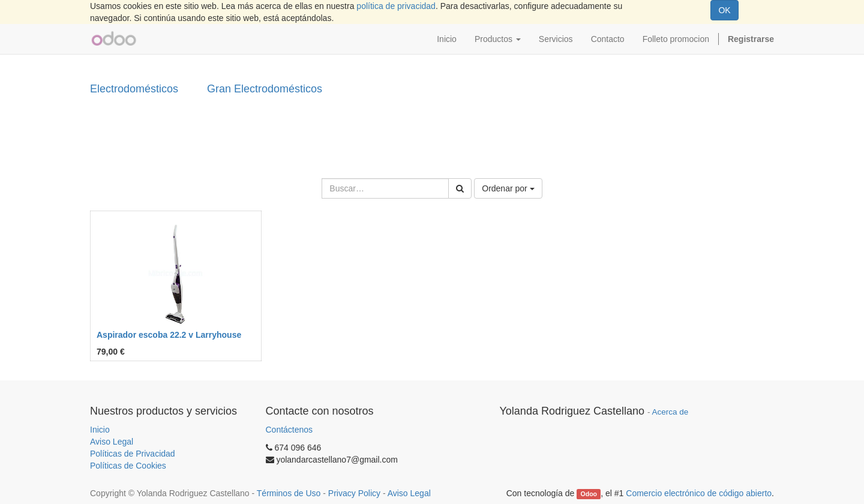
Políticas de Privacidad (133, 454)
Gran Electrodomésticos (265, 89)
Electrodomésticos (134, 89)
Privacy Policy (354, 493)
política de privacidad (396, 6)
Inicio (100, 430)
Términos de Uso (289, 493)
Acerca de (670, 412)
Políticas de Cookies (128, 466)
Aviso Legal (112, 442)
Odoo (589, 494)
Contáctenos (289, 430)
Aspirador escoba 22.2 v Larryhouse (169, 335)
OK (724, 10)
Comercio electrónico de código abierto (699, 493)
